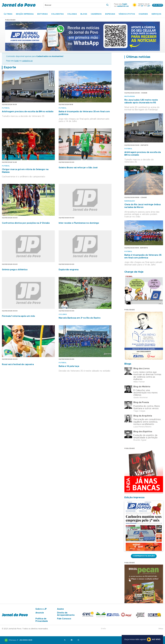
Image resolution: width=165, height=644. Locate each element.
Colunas (72, 14)
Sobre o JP (41, 609)
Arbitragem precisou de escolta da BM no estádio (28, 112)
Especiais (110, 14)
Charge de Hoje (134, 272)
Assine (60, 609)
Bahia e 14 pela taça (69, 366)
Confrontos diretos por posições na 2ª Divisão (26, 223)
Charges (143, 14)
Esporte (10, 67)
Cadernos (96, 14)
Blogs (84, 14)
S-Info (103, 629)
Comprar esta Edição (144, 556)
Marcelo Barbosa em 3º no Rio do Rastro (80, 318)
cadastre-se (123, 6)
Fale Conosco (64, 619)
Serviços (156, 14)
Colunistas (57, 14)
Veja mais (158, 5)
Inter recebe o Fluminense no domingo (79, 223)
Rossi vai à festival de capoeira (18, 364)
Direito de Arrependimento (66, 614)
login (125, 4)
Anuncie (40, 613)
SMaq (161, 629)
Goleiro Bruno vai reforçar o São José (78, 168)
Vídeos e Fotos (127, 14)
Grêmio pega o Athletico (15, 270)
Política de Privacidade (42, 620)
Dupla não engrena (69, 270)
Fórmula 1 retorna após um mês (18, 316)
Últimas (8, 14)
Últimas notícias (138, 57)
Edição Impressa (25, 14)
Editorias (42, 14)
